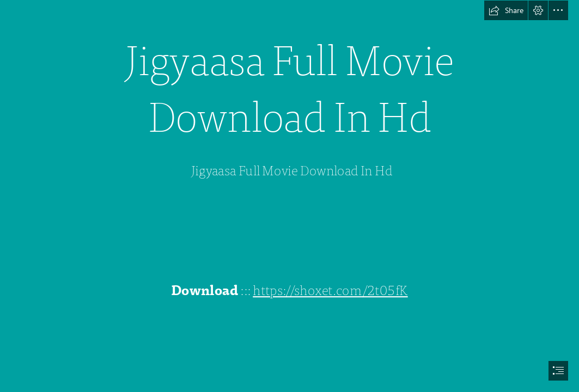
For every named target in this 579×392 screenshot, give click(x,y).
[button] (506, 10)
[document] (289, 196)
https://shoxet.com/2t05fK (331, 291)
